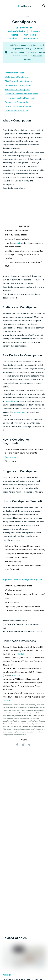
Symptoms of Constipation (17, 90)
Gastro (15, 35)
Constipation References (17, 110)
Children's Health (17, 31)
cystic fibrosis (11, 401)
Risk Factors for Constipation (19, 81)
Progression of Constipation (18, 85)
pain (19, 243)
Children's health (24, 28)
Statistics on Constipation (17, 77)
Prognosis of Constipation (17, 102)
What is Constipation (15, 73)
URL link (21, 654)
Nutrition (13, 38)
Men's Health (30, 35)
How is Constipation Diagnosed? (20, 98)
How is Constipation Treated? (19, 106)
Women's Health (31, 38)
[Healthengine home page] (24, 6)
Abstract (16, 675)
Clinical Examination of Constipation (22, 94)
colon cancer (20, 412)
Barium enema (11, 457)
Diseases (35, 31)
